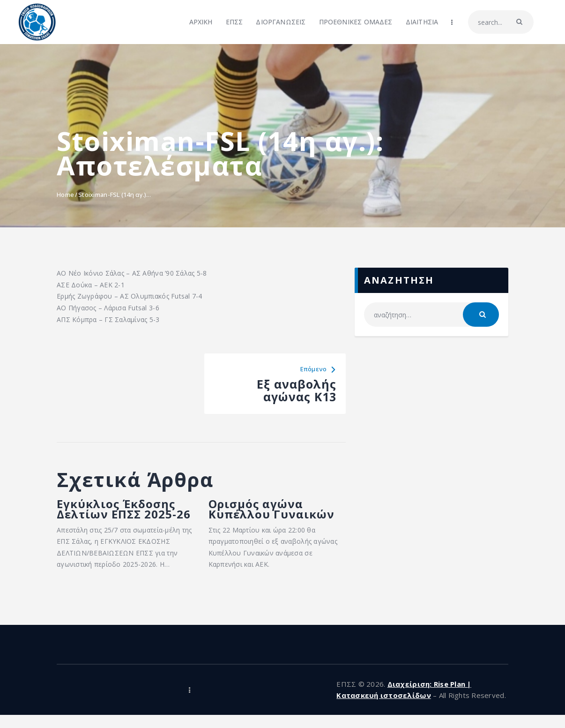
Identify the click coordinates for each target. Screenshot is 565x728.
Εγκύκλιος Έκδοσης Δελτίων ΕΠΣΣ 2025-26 (122, 516)
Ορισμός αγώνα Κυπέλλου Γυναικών (276, 510)
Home (65, 195)
